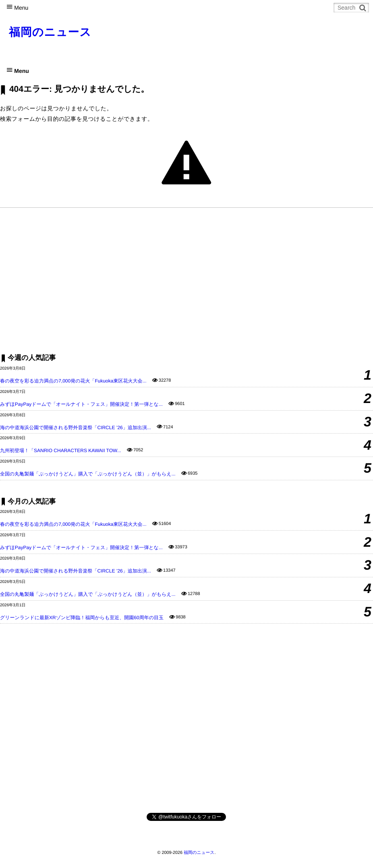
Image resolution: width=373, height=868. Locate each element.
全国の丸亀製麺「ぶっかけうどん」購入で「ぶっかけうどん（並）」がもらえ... (88, 474)
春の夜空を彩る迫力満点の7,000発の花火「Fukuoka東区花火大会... (73, 381)
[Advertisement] (186, 280)
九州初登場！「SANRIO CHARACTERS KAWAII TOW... (61, 451)
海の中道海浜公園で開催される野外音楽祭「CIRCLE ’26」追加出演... (76, 428)
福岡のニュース (50, 32)
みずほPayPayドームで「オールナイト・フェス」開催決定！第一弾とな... (81, 404)
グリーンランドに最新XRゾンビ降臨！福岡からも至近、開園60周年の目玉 (82, 618)
